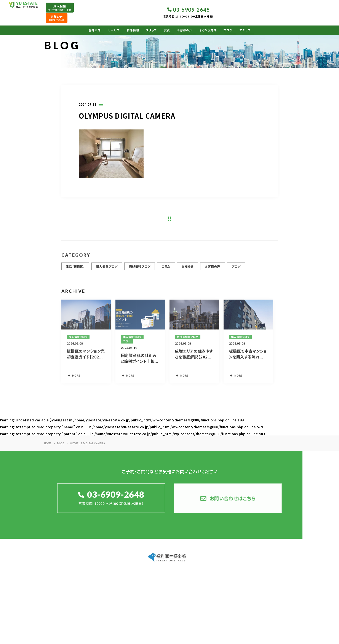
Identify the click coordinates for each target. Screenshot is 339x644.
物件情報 (133, 30)
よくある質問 (208, 30)
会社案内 (95, 30)
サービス (114, 30)
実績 (167, 30)
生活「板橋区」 (75, 269)
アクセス (245, 30)
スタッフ (152, 30)
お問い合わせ (282, 587)
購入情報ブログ (107, 269)
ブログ (228, 30)
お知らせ (188, 269)
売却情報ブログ (140, 269)
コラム (166, 269)
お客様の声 (185, 30)
